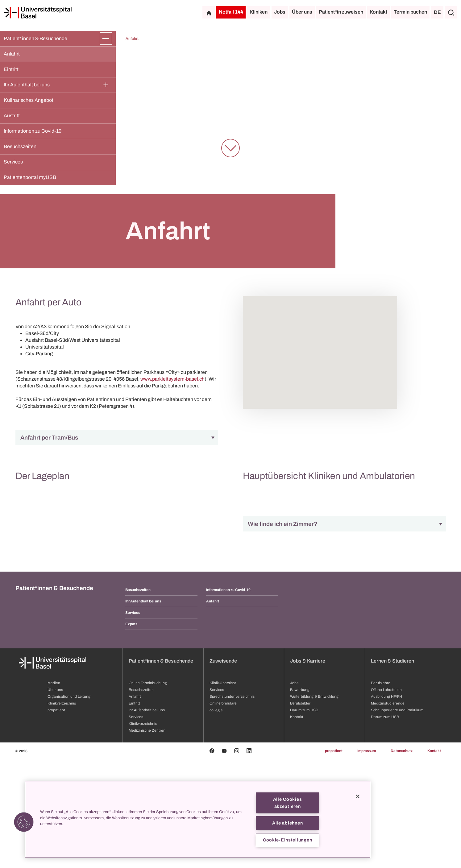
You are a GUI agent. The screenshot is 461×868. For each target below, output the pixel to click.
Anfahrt (12, 54)
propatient (334, 860)
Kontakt (378, 12)
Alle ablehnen (287, 823)
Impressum (367, 860)
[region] (198, 820)
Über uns (302, 12)
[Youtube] (224, 860)
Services (13, 162)
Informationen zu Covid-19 (33, 131)
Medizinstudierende (388, 812)
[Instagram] (237, 860)
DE (437, 12)
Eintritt (11, 69)
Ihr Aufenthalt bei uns (27, 85)
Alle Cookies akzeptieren (288, 803)
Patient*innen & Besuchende (35, 38)
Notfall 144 (231, 12)
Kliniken (259, 12)
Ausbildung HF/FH (386, 805)
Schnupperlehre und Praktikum (397, 819)
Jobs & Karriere (308, 770)
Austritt (12, 116)
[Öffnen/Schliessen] (106, 39)
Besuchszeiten (20, 146)
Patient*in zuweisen (341, 12)
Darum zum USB (385, 826)
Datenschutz (402, 860)
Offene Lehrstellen (386, 799)
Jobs (280, 12)
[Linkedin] (249, 860)
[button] (24, 822)
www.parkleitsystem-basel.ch (172, 379)
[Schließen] (358, 796)
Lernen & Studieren (392, 770)
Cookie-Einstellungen (287, 840)
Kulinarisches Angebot (29, 100)
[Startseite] (38, 13)
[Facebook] (212, 860)
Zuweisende (223, 770)
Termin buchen (410, 12)
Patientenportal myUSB (30, 177)
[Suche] (451, 12)
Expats (131, 733)
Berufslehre (381, 792)
